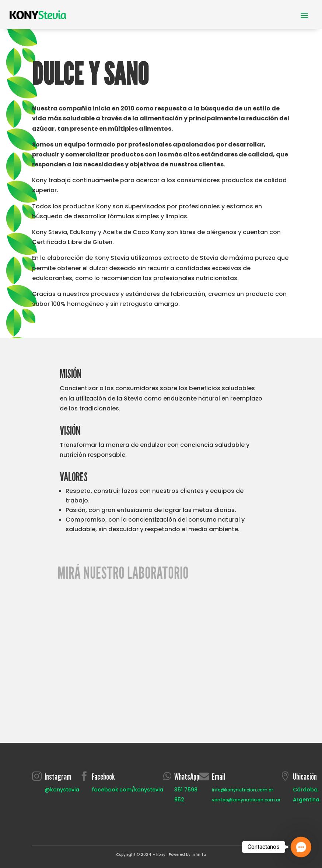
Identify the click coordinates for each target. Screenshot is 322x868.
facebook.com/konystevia (127, 790)
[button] (301, 847)
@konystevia (62, 790)
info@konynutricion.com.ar (242, 790)
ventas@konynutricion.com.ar (246, 800)
